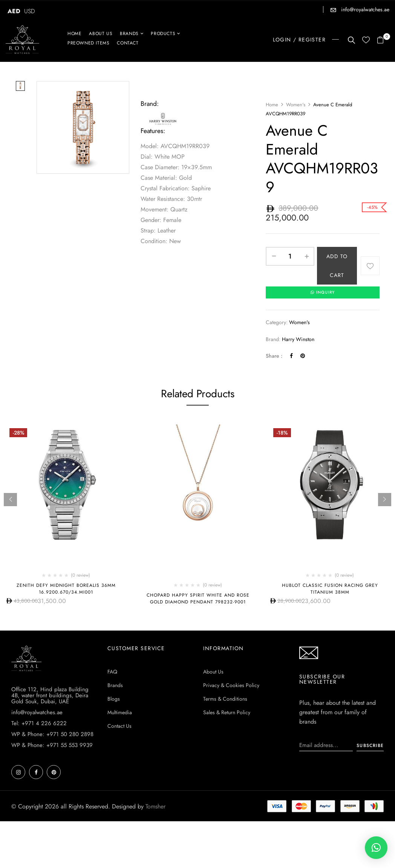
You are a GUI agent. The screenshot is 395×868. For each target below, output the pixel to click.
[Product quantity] (290, 256)
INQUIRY (323, 293)
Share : (274, 357)
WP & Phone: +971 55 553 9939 (52, 746)
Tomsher (155, 807)
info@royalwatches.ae (364, 9)
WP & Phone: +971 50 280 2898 (52, 735)
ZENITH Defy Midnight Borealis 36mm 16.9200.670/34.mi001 (66, 589)
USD (30, 11)
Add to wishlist (370, 266)
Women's (296, 105)
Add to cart (337, 266)
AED (14, 11)
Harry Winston (298, 340)
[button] (383, 41)
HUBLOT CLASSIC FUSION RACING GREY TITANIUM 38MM (330, 589)
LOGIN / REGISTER (299, 40)
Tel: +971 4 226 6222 (39, 724)
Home (272, 105)
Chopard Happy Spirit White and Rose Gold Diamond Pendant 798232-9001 (198, 599)
